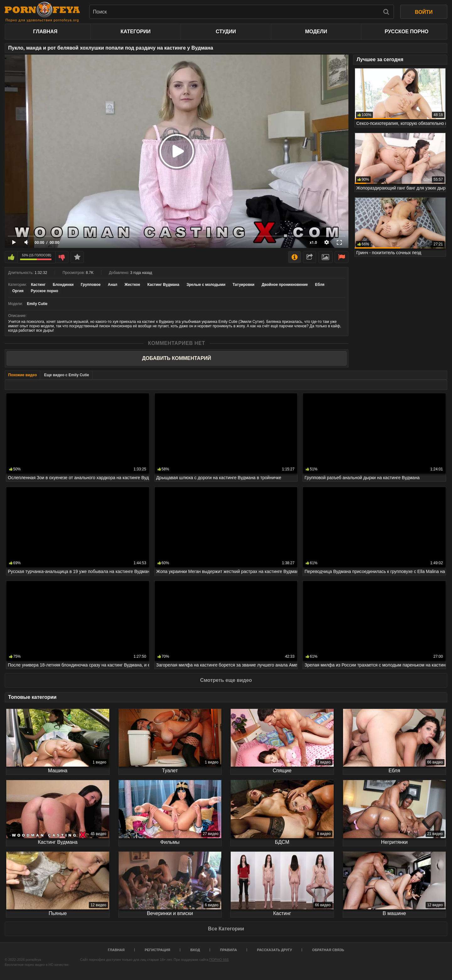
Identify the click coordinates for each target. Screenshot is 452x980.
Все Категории (226, 929)
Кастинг (38, 285)
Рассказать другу (275, 950)
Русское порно (406, 32)
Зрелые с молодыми (206, 285)
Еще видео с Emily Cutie (66, 375)
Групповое (91, 285)
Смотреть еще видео (226, 680)
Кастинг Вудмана (164, 285)
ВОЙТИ (424, 12)
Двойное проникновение (285, 285)
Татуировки (243, 285)
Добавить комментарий (176, 358)
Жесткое (132, 285)
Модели (316, 32)
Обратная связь (328, 950)
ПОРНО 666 (219, 960)
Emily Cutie (37, 304)
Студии (226, 32)
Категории (136, 32)
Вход (195, 950)
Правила (229, 950)
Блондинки (63, 285)
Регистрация (157, 950)
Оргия (18, 291)
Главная (45, 32)
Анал (113, 285)
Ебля (320, 285)
